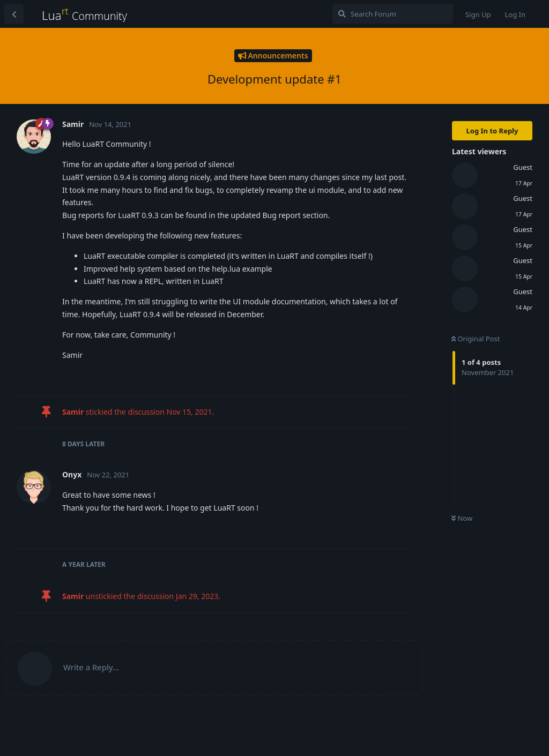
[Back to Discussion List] (14, 14)
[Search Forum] (393, 14)
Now (462, 518)
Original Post (476, 339)
